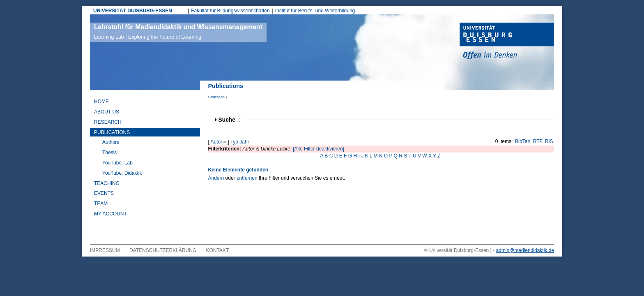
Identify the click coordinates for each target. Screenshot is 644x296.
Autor (217, 142)
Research (108, 122)
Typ (234, 142)
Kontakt (218, 250)
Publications (112, 132)
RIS (549, 141)
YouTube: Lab (117, 163)
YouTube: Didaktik (122, 173)
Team (101, 203)
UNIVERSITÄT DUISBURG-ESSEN (133, 11)
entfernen (247, 178)
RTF (538, 141)
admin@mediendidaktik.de (525, 250)
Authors (111, 142)
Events (104, 193)
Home (101, 102)
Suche (230, 120)
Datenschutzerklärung (163, 250)
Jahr (244, 142)
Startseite (217, 97)
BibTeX (523, 141)
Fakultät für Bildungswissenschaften (230, 11)
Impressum (105, 250)
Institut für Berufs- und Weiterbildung (315, 11)
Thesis (109, 153)
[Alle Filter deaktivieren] (319, 149)
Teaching (107, 183)
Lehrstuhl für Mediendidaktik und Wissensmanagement (178, 32)
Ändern (216, 178)
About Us (107, 112)
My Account (110, 214)
